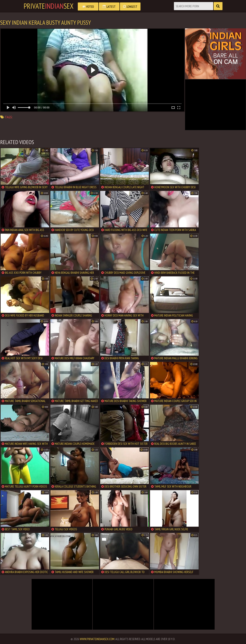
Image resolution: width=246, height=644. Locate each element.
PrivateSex (49, 6)
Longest (130, 6)
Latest (109, 6)
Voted (88, 6)
